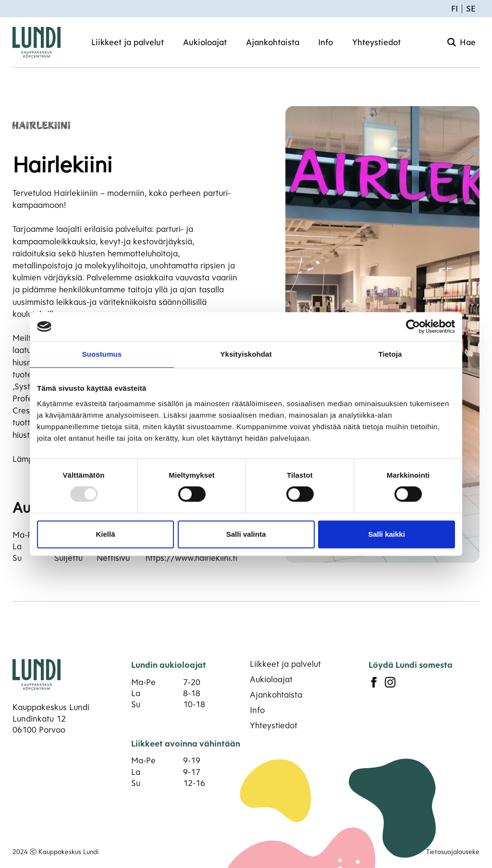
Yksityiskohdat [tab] (246, 354)
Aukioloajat (205, 42)
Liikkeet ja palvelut (128, 42)
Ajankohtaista (273, 42)
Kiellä (105, 534)
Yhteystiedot (376, 42)
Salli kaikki (387, 534)
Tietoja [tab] (390, 354)
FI (455, 8)
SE (471, 8)
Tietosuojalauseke (453, 852)
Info (326, 42)
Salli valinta (246, 534)
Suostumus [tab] (102, 354)
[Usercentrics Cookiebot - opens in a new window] (413, 326)
